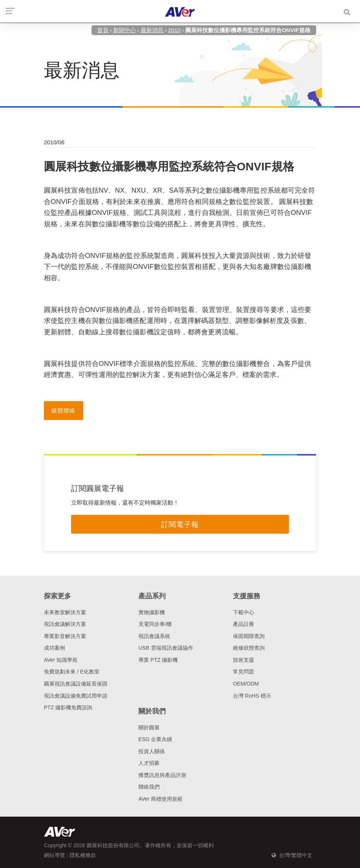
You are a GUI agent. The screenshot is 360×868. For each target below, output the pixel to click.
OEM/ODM (246, 684)
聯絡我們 (149, 787)
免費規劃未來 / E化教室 (72, 672)
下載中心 (244, 612)
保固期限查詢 (249, 636)
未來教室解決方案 (65, 612)
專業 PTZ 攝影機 (158, 660)
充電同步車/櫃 (155, 624)
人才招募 (149, 763)
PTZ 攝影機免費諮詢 (68, 707)
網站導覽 (54, 855)
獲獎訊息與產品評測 (162, 775)
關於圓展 (149, 727)
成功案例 (54, 648)
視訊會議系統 (154, 636)
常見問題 (244, 672)
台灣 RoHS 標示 (252, 696)
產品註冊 (244, 624)
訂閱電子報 (180, 524)
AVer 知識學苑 (61, 660)
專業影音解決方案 (65, 636)
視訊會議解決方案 (65, 624)
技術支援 (244, 660)
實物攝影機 (152, 612)
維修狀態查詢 (249, 648)
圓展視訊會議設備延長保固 (76, 684)
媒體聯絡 (64, 410)
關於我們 (152, 711)
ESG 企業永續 (155, 739)
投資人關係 (152, 751)
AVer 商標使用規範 (161, 799)
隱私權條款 (83, 855)
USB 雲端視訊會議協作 (166, 648)
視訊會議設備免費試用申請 (76, 696)
